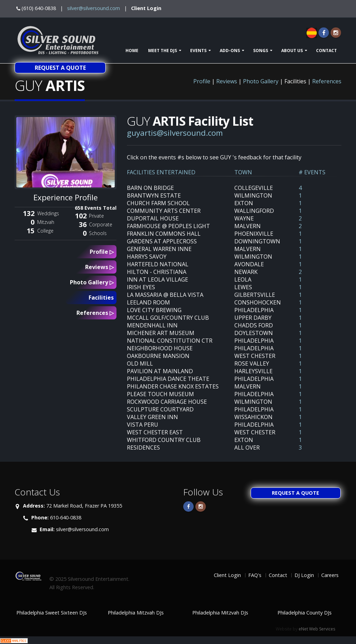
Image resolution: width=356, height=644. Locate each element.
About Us (292, 51)
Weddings (48, 213)
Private (96, 216)
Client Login (146, 8)
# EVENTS (312, 172)
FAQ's (255, 575)
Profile (202, 81)
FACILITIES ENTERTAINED (161, 172)
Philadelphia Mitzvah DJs (136, 613)
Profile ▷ (102, 252)
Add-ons (230, 51)
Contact (326, 51)
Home (132, 51)
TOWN (243, 172)
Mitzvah (46, 222)
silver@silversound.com (94, 8)
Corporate (101, 224)
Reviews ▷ (99, 267)
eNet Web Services (317, 629)
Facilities (101, 298)
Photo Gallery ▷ (92, 282)
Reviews (227, 81)
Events (198, 51)
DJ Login (304, 575)
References (327, 81)
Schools (98, 233)
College (45, 231)
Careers (330, 575)
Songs (261, 51)
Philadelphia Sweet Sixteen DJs (52, 613)
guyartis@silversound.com (175, 133)
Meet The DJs (163, 51)
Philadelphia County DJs (305, 613)
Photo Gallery (261, 81)
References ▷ (95, 313)
